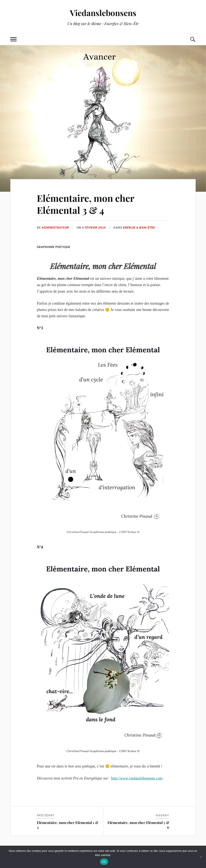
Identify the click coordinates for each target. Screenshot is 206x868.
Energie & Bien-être (139, 228)
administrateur (55, 228)
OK (104, 862)
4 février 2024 (94, 228)
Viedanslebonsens (103, 13)
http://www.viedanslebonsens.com (137, 778)
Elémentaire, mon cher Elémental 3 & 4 (86, 204)
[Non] (201, 857)
